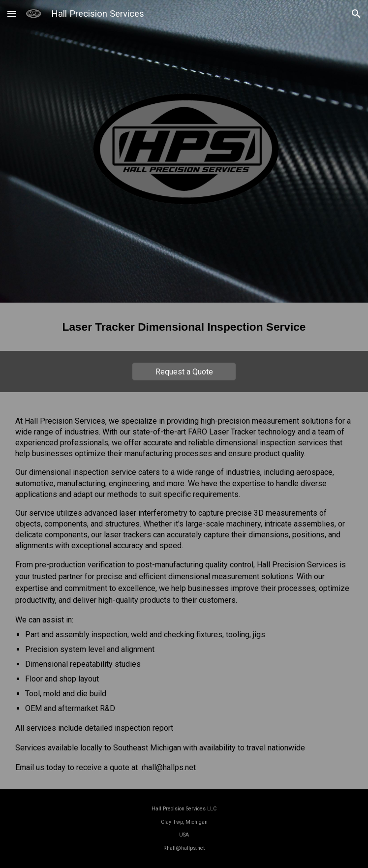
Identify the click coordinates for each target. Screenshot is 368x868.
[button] (12, 14)
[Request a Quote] (184, 372)
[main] (184, 327)
